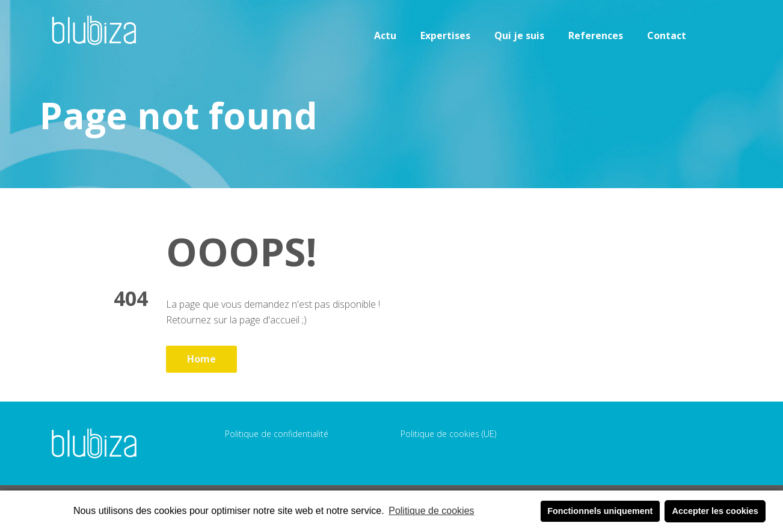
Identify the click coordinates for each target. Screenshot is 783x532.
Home (201, 359)
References (596, 35)
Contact (667, 35)
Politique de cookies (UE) (448, 434)
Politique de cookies (431, 511)
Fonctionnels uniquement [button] (600, 511)
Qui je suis (519, 35)
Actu (385, 35)
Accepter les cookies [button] (715, 511)
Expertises (445, 35)
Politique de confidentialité (277, 434)
